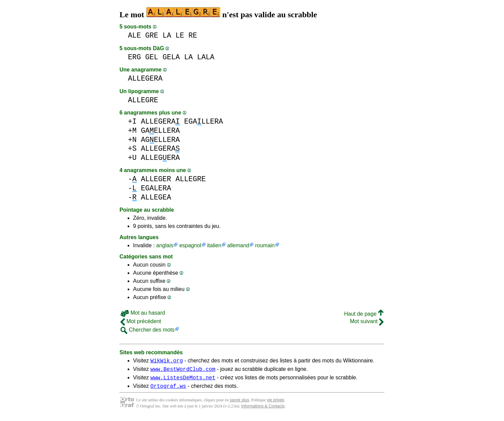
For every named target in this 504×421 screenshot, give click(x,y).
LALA (206, 57)
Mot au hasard (143, 313)
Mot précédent (141, 321)
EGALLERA (204, 121)
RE (193, 35)
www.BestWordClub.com (183, 371)
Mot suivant (367, 321)
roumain (265, 245)
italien (214, 245)
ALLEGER (156, 179)
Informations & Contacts (263, 410)
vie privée (275, 404)
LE (180, 35)
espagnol (190, 245)
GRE (152, 35)
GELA (171, 57)
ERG (134, 57)
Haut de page (364, 314)
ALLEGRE (143, 100)
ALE (134, 35)
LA (167, 35)
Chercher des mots (148, 330)
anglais (165, 245)
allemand (238, 245)
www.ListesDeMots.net (183, 380)
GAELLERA (160, 131)
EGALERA (156, 188)
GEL (152, 57)
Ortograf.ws (168, 390)
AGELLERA (160, 140)
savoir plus (239, 404)
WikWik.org (167, 361)
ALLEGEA (156, 197)
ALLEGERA (145, 78)
